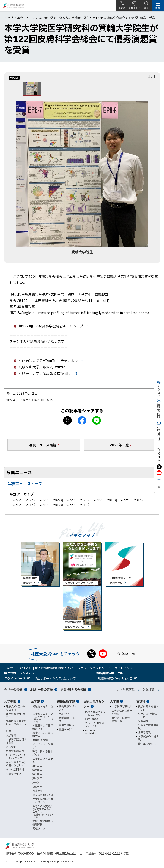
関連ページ (65, 729)
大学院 (114, 701)
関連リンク (39, 828)
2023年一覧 (119, 447)
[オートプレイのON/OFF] (14, 78)
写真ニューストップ (25, 486)
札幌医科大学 (13, 5)
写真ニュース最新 (43, 447)
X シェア (67, 422)
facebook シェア (82, 422)
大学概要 (10, 701)
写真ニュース (26, 18)
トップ (9, 18)
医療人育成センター (94, 704)
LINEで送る (97, 422)
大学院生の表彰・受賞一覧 (121, 719)
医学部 (35, 701)
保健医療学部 (66, 701)
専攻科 (141, 701)
